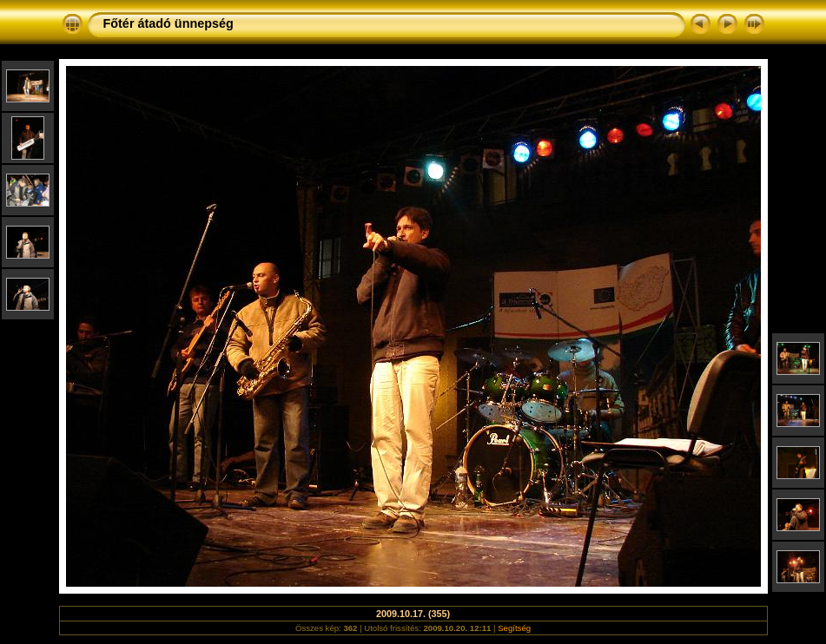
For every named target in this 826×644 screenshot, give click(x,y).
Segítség (514, 628)
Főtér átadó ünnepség (169, 23)
